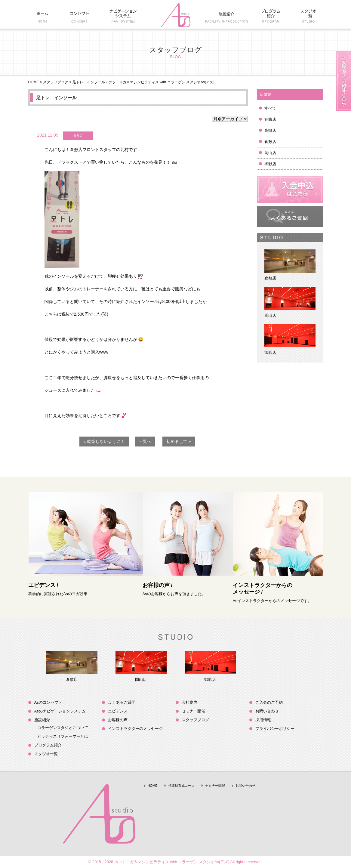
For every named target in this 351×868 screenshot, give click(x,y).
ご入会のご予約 (269, 702)
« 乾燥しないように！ (104, 441)
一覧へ (145, 441)
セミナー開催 (193, 711)
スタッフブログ (56, 82)
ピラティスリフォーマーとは (63, 736)
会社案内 (189, 702)
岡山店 (270, 153)
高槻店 (270, 130)
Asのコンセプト (48, 702)
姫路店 (270, 119)
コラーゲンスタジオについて (63, 728)
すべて (270, 108)
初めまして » (179, 441)
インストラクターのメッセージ (135, 729)
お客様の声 (118, 720)
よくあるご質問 (122, 702)
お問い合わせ (267, 711)
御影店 (270, 164)
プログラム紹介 (48, 745)
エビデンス (118, 711)
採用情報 (263, 720)
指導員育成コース (181, 786)
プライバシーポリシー (275, 729)
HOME (34, 82)
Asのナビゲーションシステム (60, 711)
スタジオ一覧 (46, 754)
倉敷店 (270, 142)
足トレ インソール (56, 98)
